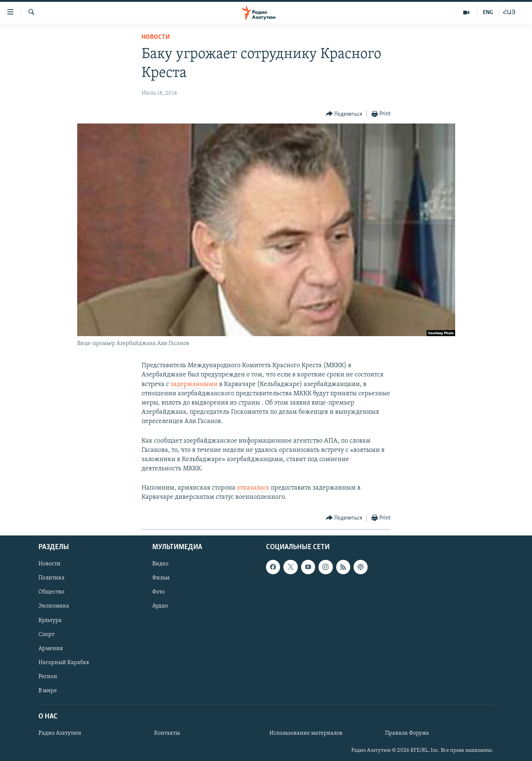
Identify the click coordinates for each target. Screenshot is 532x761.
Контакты (167, 733)
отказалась (254, 488)
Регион (48, 676)
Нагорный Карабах (64, 662)
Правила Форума (407, 733)
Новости (156, 37)
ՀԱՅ (509, 13)
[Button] (344, 114)
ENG (488, 13)
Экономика (54, 606)
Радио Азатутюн (60, 733)
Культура (50, 620)
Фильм (161, 578)
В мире (48, 691)
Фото (158, 592)
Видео (160, 564)
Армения (51, 648)
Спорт (46, 634)
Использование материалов (306, 733)
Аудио (160, 606)
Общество (51, 592)
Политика (52, 578)
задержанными (195, 384)
